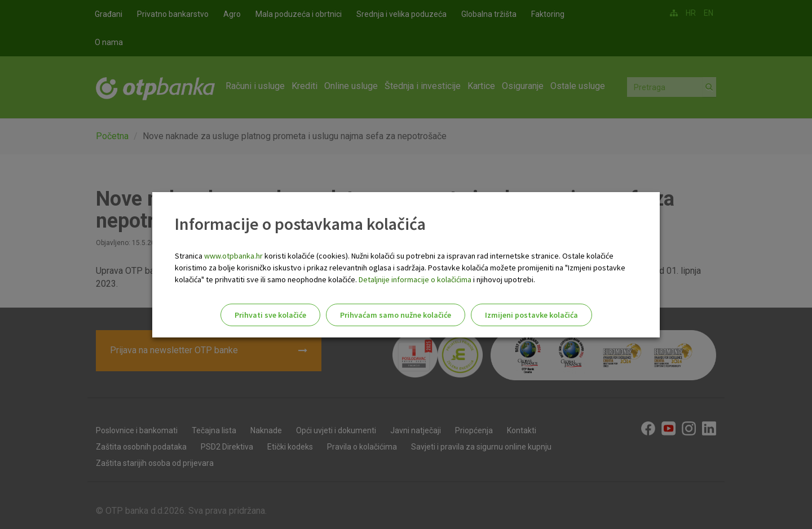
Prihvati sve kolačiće (270, 315)
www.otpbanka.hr (233, 256)
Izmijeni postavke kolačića (531, 315)
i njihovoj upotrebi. (503, 279)
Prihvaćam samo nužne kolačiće (396, 315)
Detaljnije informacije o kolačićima (415, 279)
